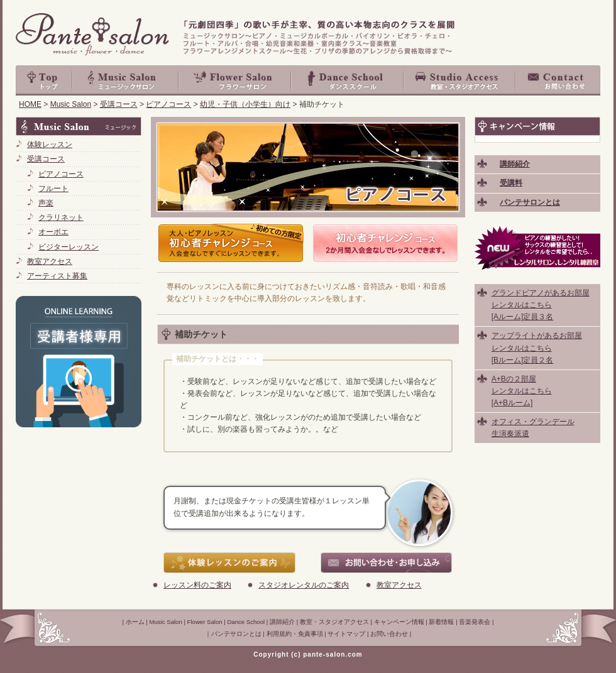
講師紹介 (282, 622)
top (44, 80)
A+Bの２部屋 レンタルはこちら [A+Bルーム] (522, 391)
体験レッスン (50, 145)
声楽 (46, 203)
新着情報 (441, 622)
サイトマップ (346, 634)
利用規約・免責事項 (295, 634)
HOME (30, 104)
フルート (53, 189)
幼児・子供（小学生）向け (245, 104)
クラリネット (61, 217)
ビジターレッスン (69, 247)
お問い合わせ (558, 80)
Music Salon (126, 80)
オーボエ (53, 232)
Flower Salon (235, 80)
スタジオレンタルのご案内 (304, 585)
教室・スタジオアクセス (460, 80)
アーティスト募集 (57, 276)
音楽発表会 (475, 622)
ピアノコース (168, 104)
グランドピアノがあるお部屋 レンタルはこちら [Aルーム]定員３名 (541, 305)
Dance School (348, 80)
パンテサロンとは (236, 634)
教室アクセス (399, 585)
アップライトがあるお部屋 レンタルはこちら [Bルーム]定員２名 (537, 347)
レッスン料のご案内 (197, 585)
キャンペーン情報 (399, 622)
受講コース (119, 104)
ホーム (135, 622)
